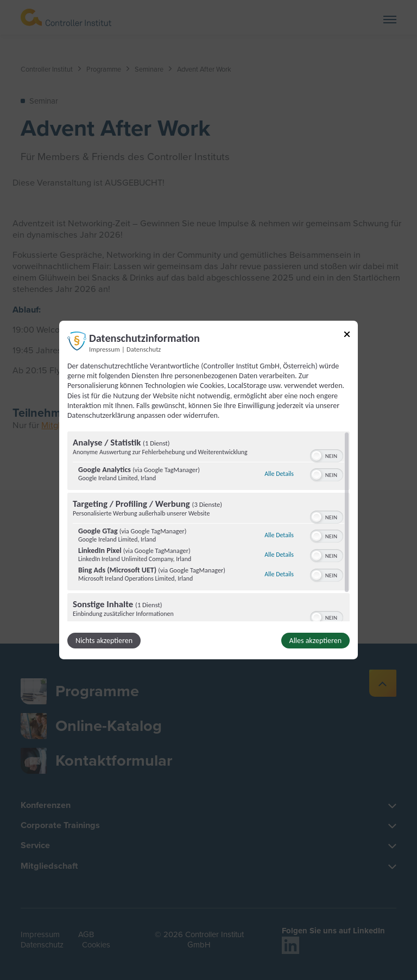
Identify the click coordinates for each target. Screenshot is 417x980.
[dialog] (208, 490)
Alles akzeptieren (315, 641)
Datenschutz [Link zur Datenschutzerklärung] (144, 349)
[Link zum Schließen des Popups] (347, 336)
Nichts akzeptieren (104, 641)
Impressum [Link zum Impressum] (105, 349)
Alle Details (279, 474)
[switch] (327, 455)
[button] (317, 456)
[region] (208, 526)
